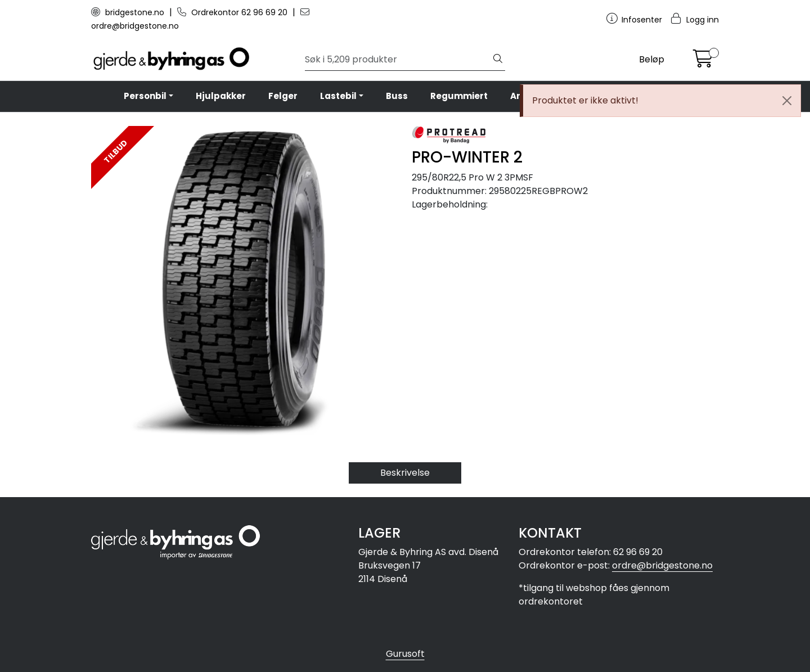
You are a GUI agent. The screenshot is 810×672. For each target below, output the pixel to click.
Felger (283, 96)
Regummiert (459, 96)
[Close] (787, 101)
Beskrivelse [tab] (405, 473)
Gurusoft (405, 654)
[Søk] (398, 60)
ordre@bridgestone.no (662, 565)
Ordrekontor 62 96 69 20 (233, 12)
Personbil (145, 96)
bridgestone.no (129, 12)
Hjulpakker (221, 96)
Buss (397, 96)
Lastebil (338, 96)
